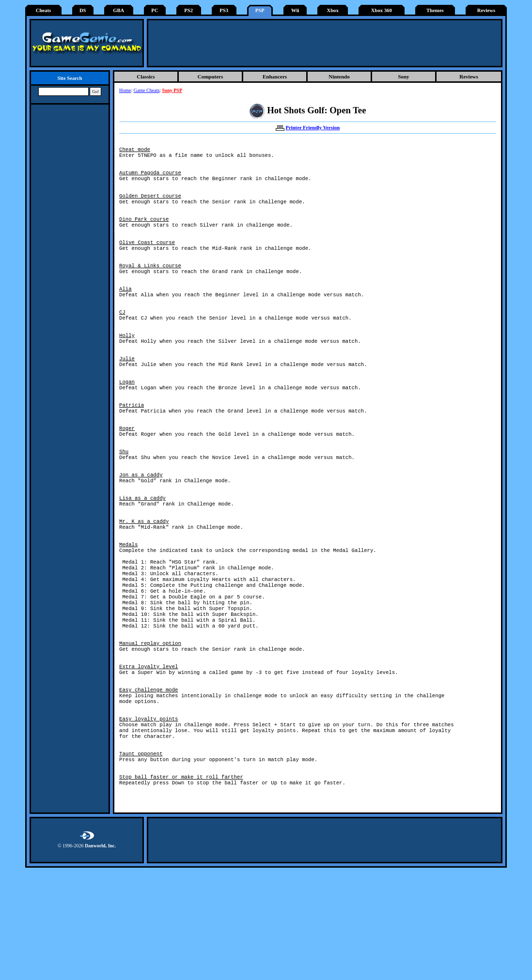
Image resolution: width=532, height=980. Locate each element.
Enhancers (275, 77)
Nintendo (339, 77)
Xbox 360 (382, 10)
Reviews (486, 10)
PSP (260, 10)
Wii (295, 10)
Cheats (43, 10)
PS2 (188, 10)
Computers (211, 77)
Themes (435, 10)
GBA (118, 10)
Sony (403, 77)
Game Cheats (147, 90)
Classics (146, 77)
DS (83, 10)
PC (155, 10)
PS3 (224, 10)
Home (125, 90)
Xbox (332, 10)
